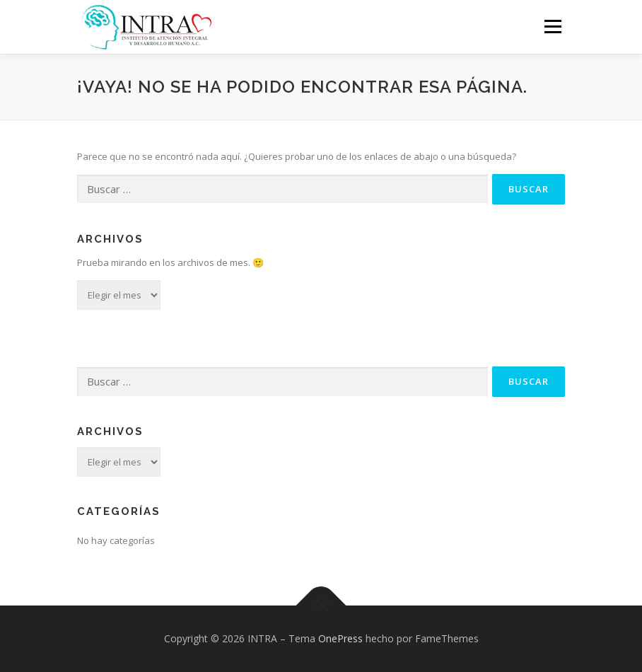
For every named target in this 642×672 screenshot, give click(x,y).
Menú (553, 26)
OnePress (340, 638)
